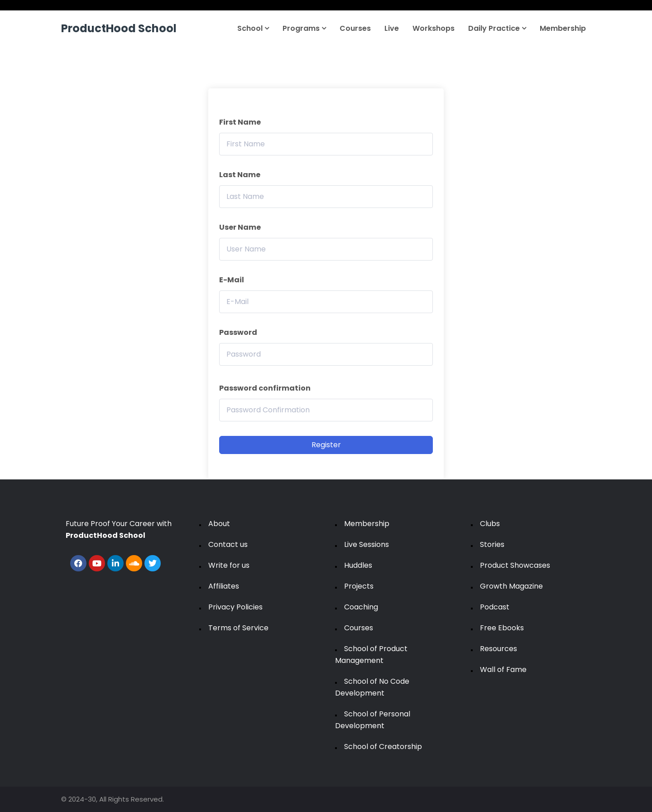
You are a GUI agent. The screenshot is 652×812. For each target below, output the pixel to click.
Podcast (495, 607)
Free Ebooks (502, 628)
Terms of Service (238, 628)
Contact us (228, 544)
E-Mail (232, 280)
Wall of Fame (503, 669)
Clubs (490, 524)
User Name (240, 227)
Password (238, 332)
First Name (240, 122)
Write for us (229, 565)
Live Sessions (367, 544)
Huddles (358, 565)
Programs (304, 28)
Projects (359, 586)
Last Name (240, 175)
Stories (492, 544)
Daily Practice (497, 28)
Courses (355, 28)
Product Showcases (515, 565)
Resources (499, 649)
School (253, 28)
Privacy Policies (235, 607)
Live (392, 28)
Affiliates (224, 586)
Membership (563, 28)
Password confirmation (265, 388)
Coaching (361, 607)
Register (326, 445)
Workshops (434, 28)
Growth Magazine (511, 586)
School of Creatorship (383, 747)
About (219, 524)
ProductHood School (119, 28)
